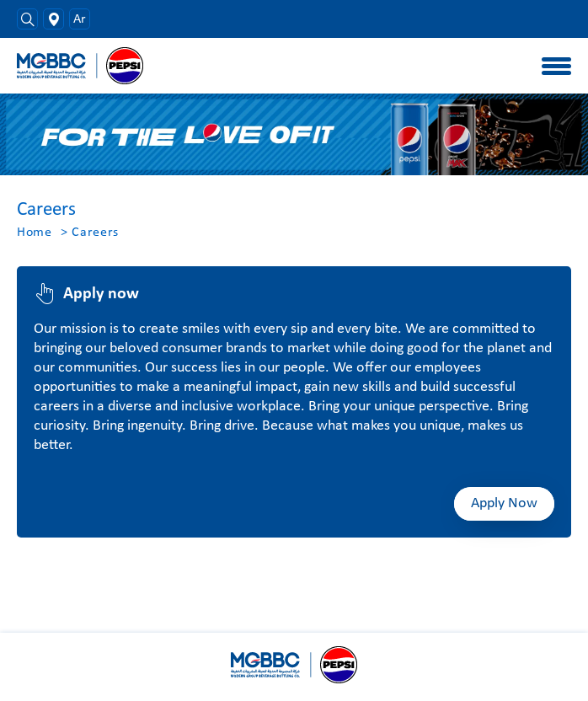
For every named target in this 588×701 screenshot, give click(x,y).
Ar (80, 19)
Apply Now (504, 503)
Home (35, 233)
